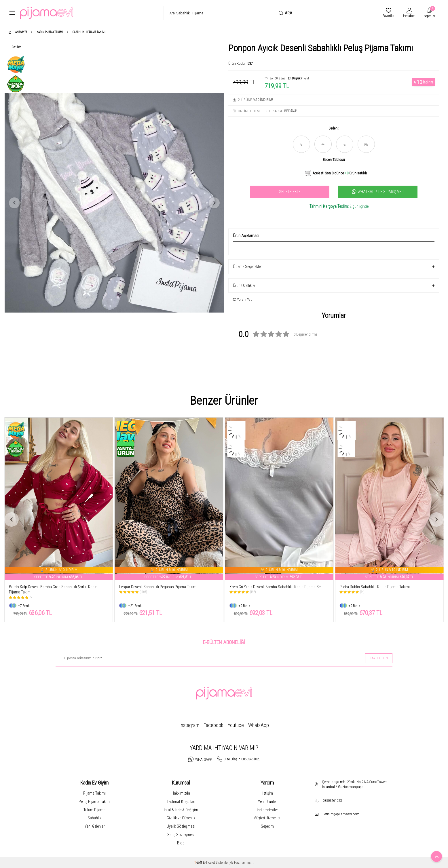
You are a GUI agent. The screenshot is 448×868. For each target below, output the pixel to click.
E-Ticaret (209, 863)
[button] (14, 203)
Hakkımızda (181, 793)
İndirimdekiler (267, 810)
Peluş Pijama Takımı (95, 802)
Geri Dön (16, 47)
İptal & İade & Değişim (181, 810)
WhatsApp (259, 725)
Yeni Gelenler (95, 826)
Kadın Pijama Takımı (50, 32)
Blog (181, 843)
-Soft (199, 863)
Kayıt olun (379, 658)
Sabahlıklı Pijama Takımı (89, 32)
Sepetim (267, 826)
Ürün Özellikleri (334, 286)
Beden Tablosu (334, 160)
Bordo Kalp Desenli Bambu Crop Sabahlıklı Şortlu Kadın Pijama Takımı (163, 590)
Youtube (236, 725)
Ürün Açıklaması (334, 236)
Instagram (189, 725)
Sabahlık (94, 818)
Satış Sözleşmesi (181, 835)
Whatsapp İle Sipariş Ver (378, 192)
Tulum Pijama (94, 810)
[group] (114, 203)
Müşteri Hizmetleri (267, 818)
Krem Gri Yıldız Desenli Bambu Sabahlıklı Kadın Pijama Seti (386, 587)
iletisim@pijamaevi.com (341, 814)
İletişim (267, 793)
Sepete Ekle (290, 192)
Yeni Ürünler (267, 802)
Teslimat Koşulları (181, 802)
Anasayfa (18, 32)
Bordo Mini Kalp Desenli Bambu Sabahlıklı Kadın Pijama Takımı (53, 590)
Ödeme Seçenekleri (334, 267)
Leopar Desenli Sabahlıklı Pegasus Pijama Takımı (268, 587)
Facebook (213, 725)
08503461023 (332, 801)
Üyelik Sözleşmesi (181, 826)
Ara (285, 13)
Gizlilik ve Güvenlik (181, 818)
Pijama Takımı (94, 793)
